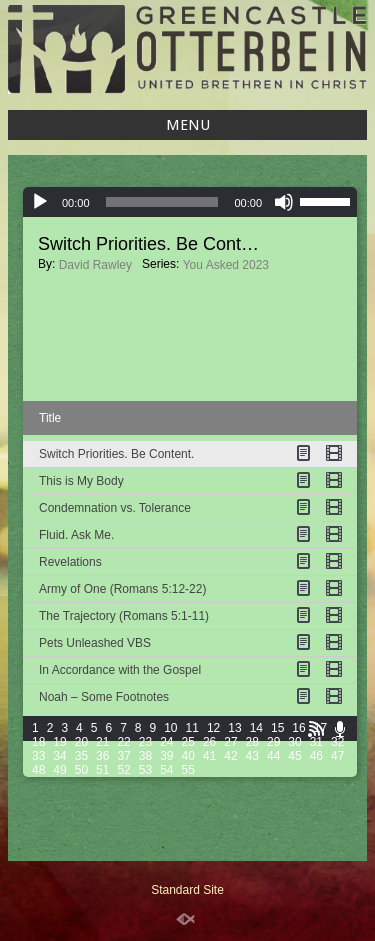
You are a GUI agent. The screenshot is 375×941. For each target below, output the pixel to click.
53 (145, 770)
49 (59, 770)
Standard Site (187, 890)
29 (273, 742)
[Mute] (284, 202)
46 (316, 756)
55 (188, 770)
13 (234, 728)
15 (277, 728)
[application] (190, 202)
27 (230, 742)
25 (188, 742)
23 (145, 742)
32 (337, 742)
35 (81, 756)
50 (81, 770)
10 (170, 728)
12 (213, 728)
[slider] (162, 202)
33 (38, 756)
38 (145, 756)
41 (209, 756)
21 (102, 742)
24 (166, 742)
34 (59, 756)
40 (188, 756)
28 (252, 742)
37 (123, 756)
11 (192, 728)
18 (38, 742)
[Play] (40, 202)
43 (252, 756)
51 (102, 770)
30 (294, 742)
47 (337, 756)
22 (123, 742)
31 (316, 742)
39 (166, 756)
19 (59, 742)
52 (123, 770)
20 (81, 742)
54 (166, 770)
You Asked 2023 (226, 265)
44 (273, 756)
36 (102, 756)
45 (294, 756)
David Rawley (95, 265)
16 (298, 728)
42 (230, 756)
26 (209, 742)
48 (38, 770)
